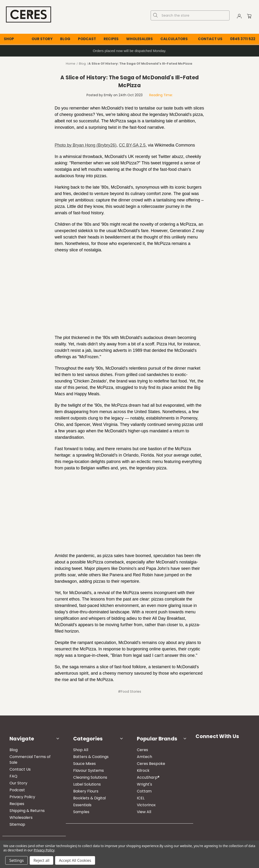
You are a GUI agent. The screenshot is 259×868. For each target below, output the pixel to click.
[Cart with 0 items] (249, 17)
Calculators (174, 39)
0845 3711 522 (243, 39)
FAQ (13, 776)
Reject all (41, 860)
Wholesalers (139, 39)
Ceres (142, 750)
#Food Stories (129, 692)
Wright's (144, 784)
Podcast (87, 39)
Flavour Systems (89, 770)
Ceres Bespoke (151, 764)
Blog (65, 39)
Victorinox (146, 805)
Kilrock (143, 770)
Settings (17, 860)
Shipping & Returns (27, 811)
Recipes (111, 39)
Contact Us (210, 39)
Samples (81, 812)
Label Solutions (87, 784)
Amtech (144, 757)
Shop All (81, 750)
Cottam (144, 791)
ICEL (141, 798)
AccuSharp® (148, 777)
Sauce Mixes (84, 764)
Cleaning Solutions (90, 777)
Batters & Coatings (91, 757)
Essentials (82, 805)
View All (144, 812)
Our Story (42, 39)
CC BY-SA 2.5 (132, 145)
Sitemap (17, 824)
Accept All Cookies (75, 860)
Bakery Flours (86, 791)
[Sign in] (239, 17)
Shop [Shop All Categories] (9, 39)
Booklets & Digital (89, 798)
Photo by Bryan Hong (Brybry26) (86, 145)
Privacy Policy (22, 797)
